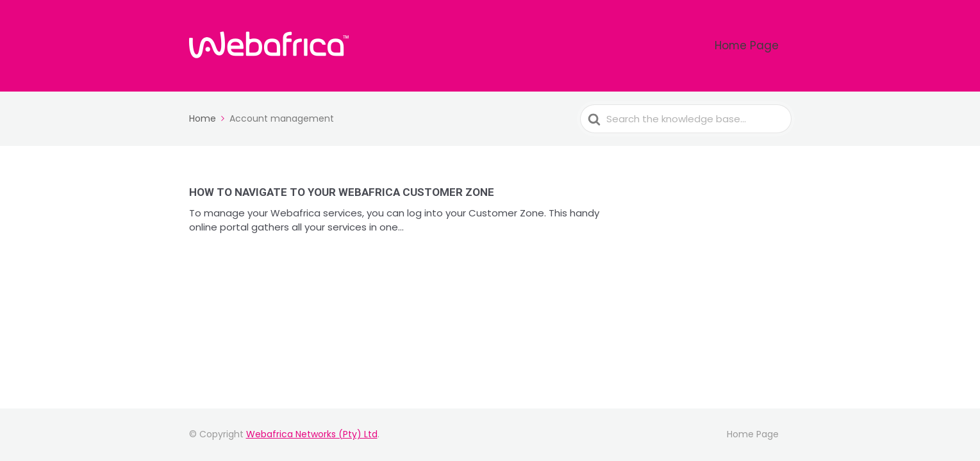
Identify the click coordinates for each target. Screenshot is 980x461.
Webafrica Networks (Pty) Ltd (312, 434)
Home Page (758, 46)
